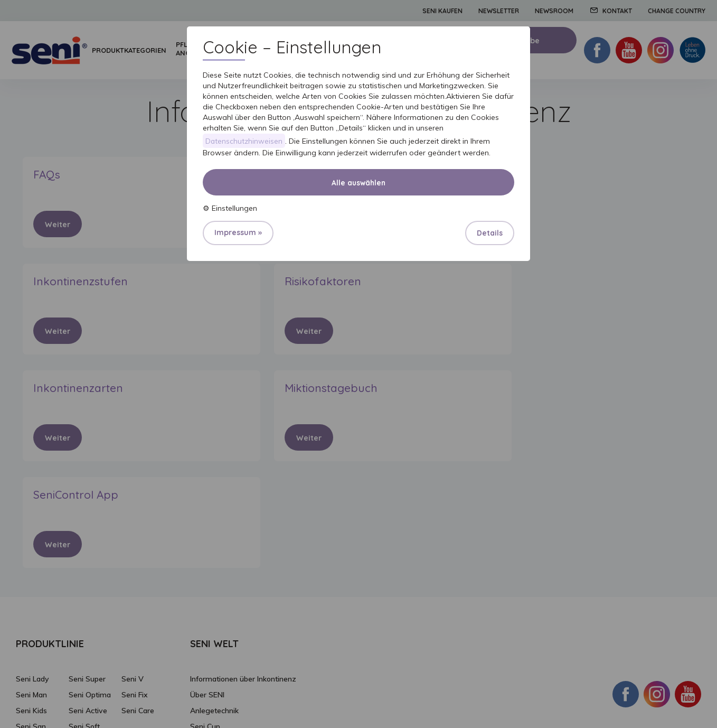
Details (490, 234)
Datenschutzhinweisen (244, 141)
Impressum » (238, 233)
